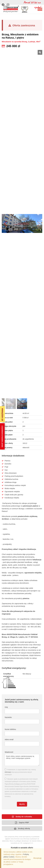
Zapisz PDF (22, 823)
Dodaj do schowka (22, 817)
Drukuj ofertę (22, 829)
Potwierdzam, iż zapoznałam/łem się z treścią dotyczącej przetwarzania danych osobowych (20, 772)
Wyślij (22, 804)
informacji (8, 772)
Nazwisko (8, 717)
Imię (6, 707)
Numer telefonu (10, 729)
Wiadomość (9, 752)
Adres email (9, 740)
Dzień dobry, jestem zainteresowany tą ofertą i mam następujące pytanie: (22, 760)
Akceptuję (37, 858)
